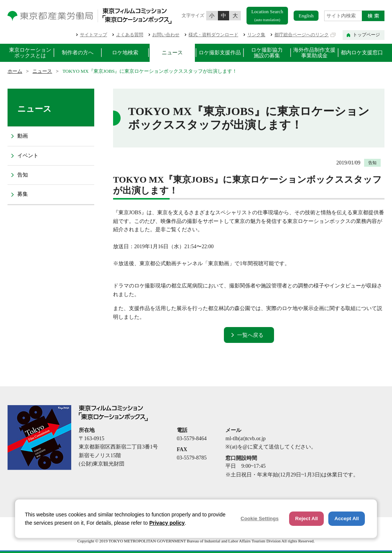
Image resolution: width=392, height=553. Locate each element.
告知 (23, 175)
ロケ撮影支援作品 (220, 53)
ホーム (15, 71)
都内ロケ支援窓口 (362, 53)
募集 (23, 194)
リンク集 (256, 35)
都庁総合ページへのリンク (302, 35)
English (306, 16)
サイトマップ (93, 35)
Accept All (347, 518)
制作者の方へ (78, 53)
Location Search (267, 15)
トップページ (366, 35)
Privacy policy (167, 523)
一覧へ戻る (250, 335)
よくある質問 (130, 35)
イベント (28, 156)
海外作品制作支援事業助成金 (314, 53)
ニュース (172, 53)
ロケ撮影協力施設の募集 (267, 53)
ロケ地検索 (125, 53)
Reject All (306, 518)
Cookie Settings (260, 518)
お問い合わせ (166, 35)
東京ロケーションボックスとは (30, 53)
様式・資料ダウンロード (213, 35)
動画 (23, 136)
